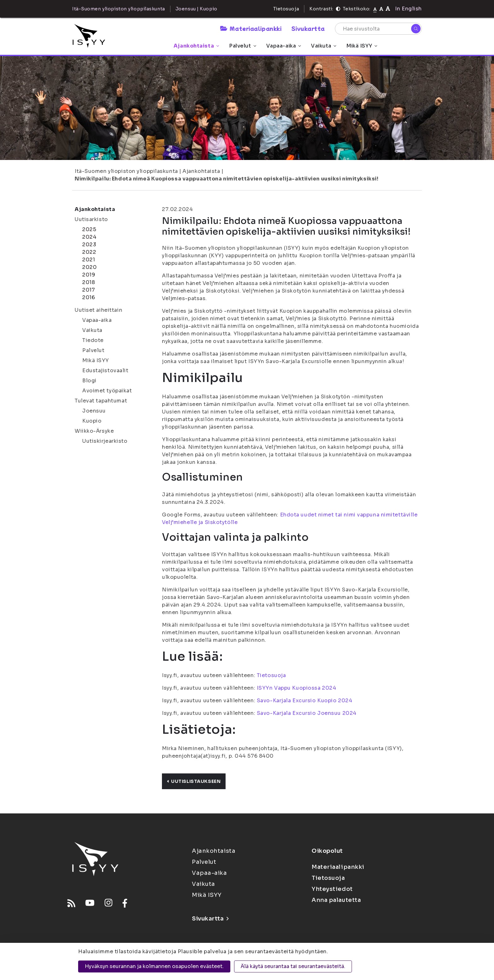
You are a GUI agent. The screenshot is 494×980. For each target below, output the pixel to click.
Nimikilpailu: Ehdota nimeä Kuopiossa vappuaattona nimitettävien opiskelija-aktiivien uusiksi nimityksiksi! (227, 179)
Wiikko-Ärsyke (94, 431)
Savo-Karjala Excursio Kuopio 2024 (304, 701)
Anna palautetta (336, 900)
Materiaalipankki (251, 28)
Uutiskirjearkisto (105, 441)
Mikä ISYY (362, 46)
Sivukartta (308, 28)
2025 (89, 229)
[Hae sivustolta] (378, 29)
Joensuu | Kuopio (196, 9)
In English (408, 9)
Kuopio (92, 421)
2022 (89, 252)
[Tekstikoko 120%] (388, 9)
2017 (89, 290)
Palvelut (242, 46)
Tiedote (93, 340)
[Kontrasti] (338, 9)
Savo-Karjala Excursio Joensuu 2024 (307, 713)
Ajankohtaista (196, 46)
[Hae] (416, 29)
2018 (89, 282)
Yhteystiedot (332, 889)
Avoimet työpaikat (107, 391)
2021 (89, 260)
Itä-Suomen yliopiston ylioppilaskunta (126, 171)
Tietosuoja (286, 9)
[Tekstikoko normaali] (375, 9)
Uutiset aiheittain (98, 310)
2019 (89, 275)
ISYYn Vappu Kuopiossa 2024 (297, 688)
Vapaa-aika (284, 46)
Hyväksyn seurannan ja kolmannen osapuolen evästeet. (154, 966)
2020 (89, 267)
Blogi (89, 381)
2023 (89, 245)
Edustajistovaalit (105, 370)
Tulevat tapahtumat (101, 401)
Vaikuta (324, 46)
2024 (89, 237)
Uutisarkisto (91, 219)
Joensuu (94, 411)
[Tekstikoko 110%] (381, 9)
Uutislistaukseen (194, 781)
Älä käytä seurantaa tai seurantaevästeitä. (293, 966)
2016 (89, 297)
